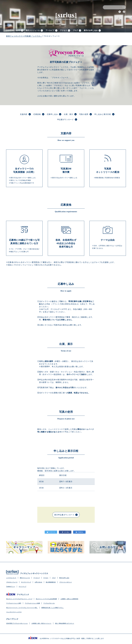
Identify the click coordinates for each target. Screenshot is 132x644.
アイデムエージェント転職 (32, 603)
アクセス (64, 30)
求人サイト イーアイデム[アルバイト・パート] (19, 599)
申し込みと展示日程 (103, 114)
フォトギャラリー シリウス (14, 612)
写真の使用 (84, 114)
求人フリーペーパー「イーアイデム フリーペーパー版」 (22, 608)
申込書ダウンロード (66, 120)
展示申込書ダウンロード (64, 515)
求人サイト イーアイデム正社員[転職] (46, 599)
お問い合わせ (38, 582)
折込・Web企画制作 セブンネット (65, 623)
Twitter (120, 12)
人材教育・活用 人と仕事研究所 (69, 599)
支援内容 (24, 114)
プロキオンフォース (12, 582)
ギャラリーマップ (26, 582)
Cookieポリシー (11, 586)
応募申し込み (52, 114)
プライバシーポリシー (66, 582)
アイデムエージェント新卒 (14, 603)
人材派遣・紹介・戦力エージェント (41, 623)
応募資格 (37, 114)
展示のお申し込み (91, 30)
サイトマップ (22, 586)
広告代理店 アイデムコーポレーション (17, 623)
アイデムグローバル (49, 603)
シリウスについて (13, 30)
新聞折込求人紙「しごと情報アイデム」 (53, 608)
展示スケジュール (33, 30)
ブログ (75, 30)
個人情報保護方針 (51, 582)
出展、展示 (68, 114)
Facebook (124, 12)
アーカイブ (50, 30)
